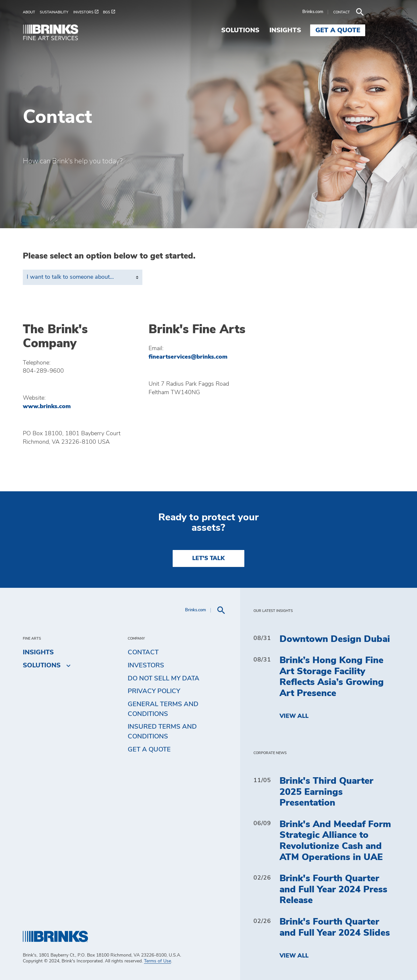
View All (294, 716)
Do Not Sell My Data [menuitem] (164, 678)
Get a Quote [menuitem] (367, 30)
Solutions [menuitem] (269, 30)
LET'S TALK (208, 558)
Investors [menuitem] (146, 665)
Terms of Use (158, 961)
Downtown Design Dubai (335, 639)
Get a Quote (149, 750)
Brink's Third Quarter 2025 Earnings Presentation (326, 792)
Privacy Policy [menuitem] (154, 691)
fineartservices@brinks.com (188, 357)
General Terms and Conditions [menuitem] (163, 709)
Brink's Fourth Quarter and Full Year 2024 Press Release (333, 890)
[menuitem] (31, 12)
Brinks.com (342, 12)
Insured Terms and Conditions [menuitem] (162, 732)
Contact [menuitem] (143, 652)
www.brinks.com (47, 407)
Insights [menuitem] (314, 30)
